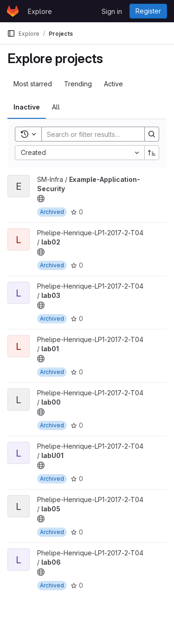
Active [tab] (113, 84)
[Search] (103, 134)
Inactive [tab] (27, 107)
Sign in (112, 11)
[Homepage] (13, 11)
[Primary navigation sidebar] (11, 33)
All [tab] (56, 107)
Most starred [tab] (33, 84)
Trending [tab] (78, 84)
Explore (40, 11)
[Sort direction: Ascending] (152, 153)
